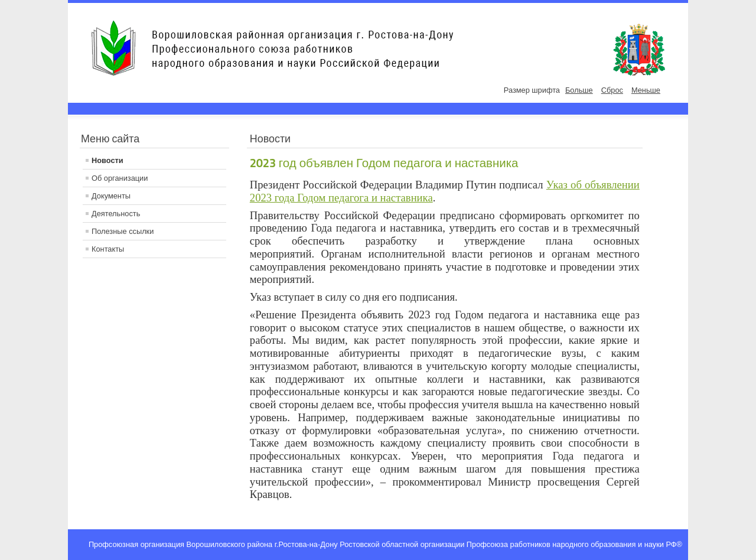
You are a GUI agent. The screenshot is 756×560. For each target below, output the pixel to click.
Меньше (646, 90)
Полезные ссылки (123, 231)
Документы (111, 196)
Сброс (612, 90)
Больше (579, 90)
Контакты (108, 249)
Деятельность (116, 214)
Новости (107, 160)
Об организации (120, 178)
